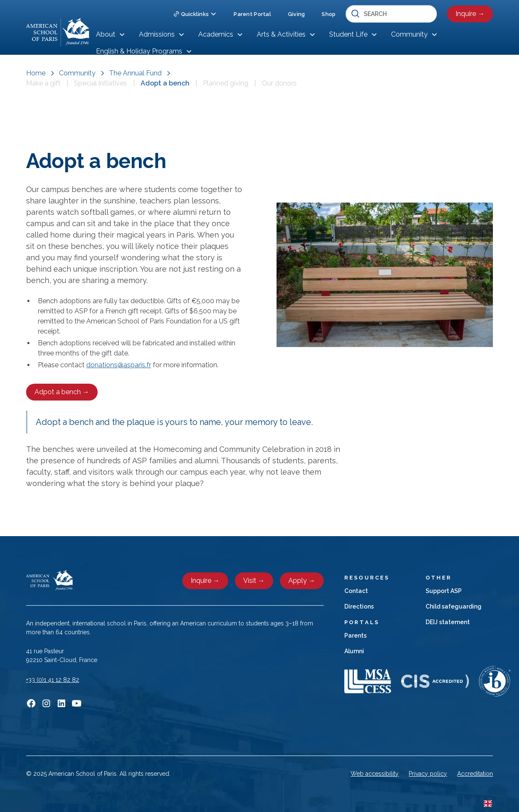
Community (409, 34)
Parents (355, 636)
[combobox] (494, 804)
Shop (329, 14)
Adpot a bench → (62, 392)
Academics (216, 34)
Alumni (354, 651)
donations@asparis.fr (119, 365)
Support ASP (444, 591)
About (106, 34)
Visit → (254, 581)
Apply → (302, 581)
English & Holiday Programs (139, 51)
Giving (297, 14)
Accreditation (475, 774)
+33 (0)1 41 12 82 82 (53, 680)
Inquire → (470, 14)
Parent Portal (252, 14)
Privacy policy (428, 774)
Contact (356, 591)
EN (494, 804)
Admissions (157, 34)
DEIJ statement (448, 622)
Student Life (348, 34)
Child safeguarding (454, 606)
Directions (359, 606)
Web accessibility (375, 774)
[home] (58, 32)
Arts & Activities (281, 34)
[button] (195, 14)
